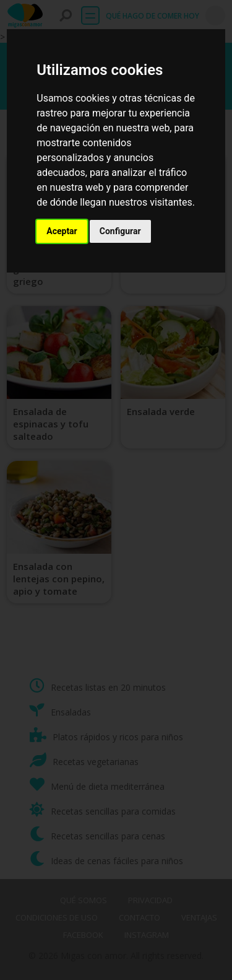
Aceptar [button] (62, 231)
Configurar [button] (120, 231)
